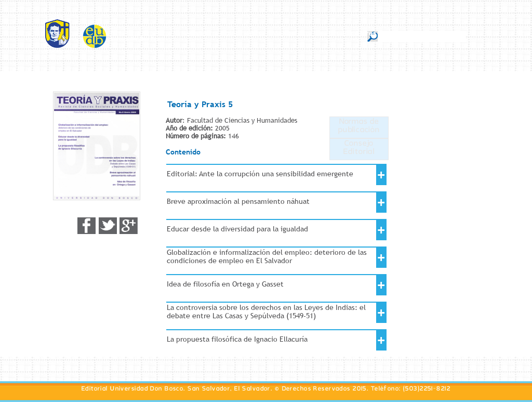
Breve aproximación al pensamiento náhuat (238, 201)
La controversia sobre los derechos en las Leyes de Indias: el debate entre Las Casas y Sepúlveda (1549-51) (266, 312)
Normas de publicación (359, 127)
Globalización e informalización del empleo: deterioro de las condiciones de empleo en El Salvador (267, 256)
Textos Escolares (346, 35)
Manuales (289, 35)
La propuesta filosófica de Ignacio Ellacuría (237, 339)
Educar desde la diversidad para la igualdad (237, 229)
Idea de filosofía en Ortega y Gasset (225, 284)
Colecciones (241, 35)
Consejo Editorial (359, 149)
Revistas (196, 35)
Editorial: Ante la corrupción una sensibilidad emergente (260, 174)
